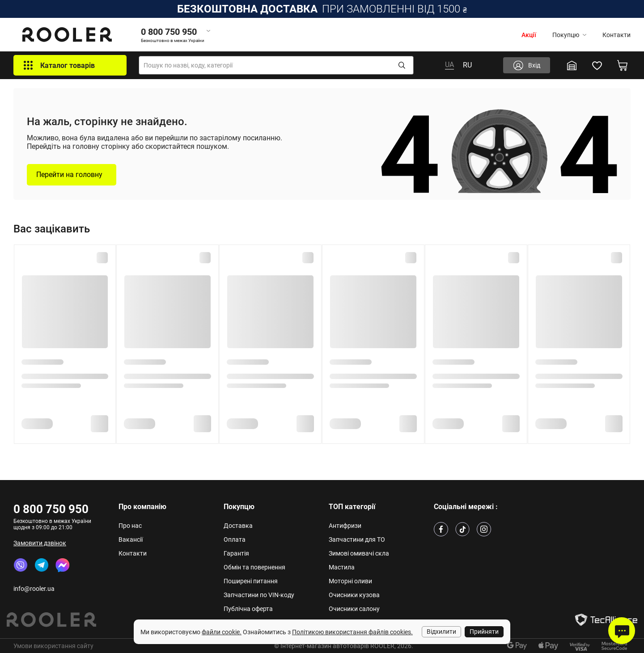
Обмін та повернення (254, 567)
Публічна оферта (248, 609)
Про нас (130, 526)
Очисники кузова (354, 595)
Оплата (235, 539)
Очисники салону (354, 609)
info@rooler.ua (34, 589)
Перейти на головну (69, 175)
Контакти (616, 35)
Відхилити (441, 632)
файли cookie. (222, 632)
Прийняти (484, 632)
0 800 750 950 (51, 509)
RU (467, 65)
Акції (529, 35)
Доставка (238, 526)
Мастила (342, 567)
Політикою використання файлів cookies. (352, 632)
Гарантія (236, 553)
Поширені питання (251, 581)
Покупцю (569, 35)
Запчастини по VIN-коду (259, 595)
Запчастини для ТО (357, 539)
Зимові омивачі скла (359, 553)
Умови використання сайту (53, 646)
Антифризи (345, 526)
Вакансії (131, 539)
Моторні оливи (350, 581)
